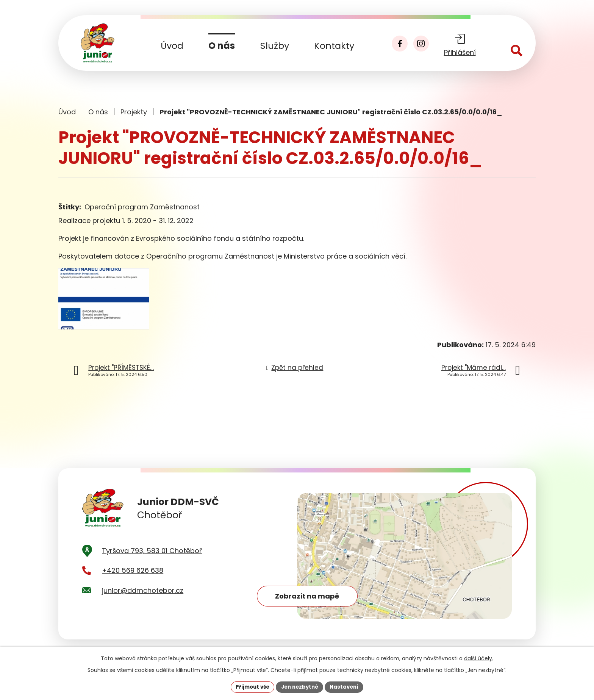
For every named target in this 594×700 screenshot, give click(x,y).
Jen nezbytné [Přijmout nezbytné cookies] (300, 686)
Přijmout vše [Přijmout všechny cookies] (250, 686)
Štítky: (70, 207)
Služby (275, 46)
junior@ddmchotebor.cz (143, 600)
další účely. (479, 658)
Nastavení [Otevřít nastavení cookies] (347, 686)
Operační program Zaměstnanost (142, 207)
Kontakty (334, 46)
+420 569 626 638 (133, 581)
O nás (222, 46)
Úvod (172, 46)
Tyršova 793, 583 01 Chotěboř (152, 560)
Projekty (134, 112)
